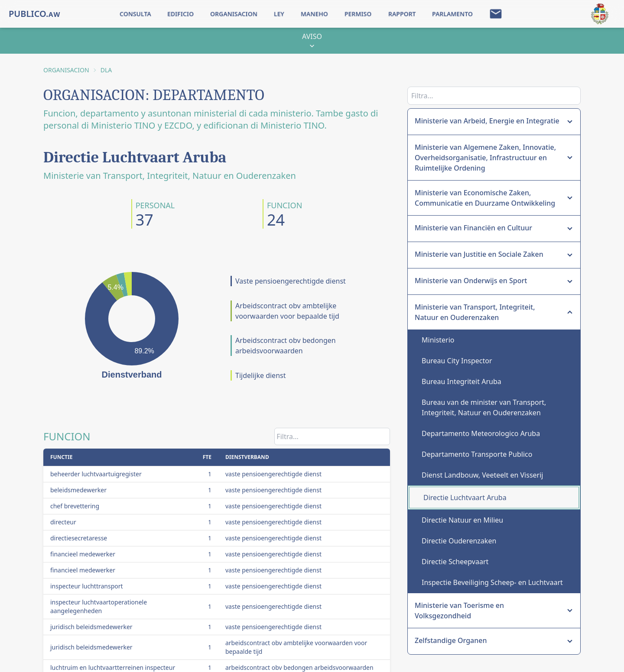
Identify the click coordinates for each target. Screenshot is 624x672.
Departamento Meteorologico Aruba (481, 433)
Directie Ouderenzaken (459, 541)
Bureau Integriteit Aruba (461, 381)
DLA (106, 70)
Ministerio (438, 340)
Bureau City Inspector (457, 361)
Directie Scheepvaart (455, 562)
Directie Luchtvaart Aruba (465, 498)
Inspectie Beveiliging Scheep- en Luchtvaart (492, 582)
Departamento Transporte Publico (477, 454)
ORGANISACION (66, 70)
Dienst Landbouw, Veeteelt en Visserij (482, 475)
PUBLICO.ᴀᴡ (34, 14)
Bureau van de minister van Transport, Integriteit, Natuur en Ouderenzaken (484, 407)
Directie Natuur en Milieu (462, 520)
